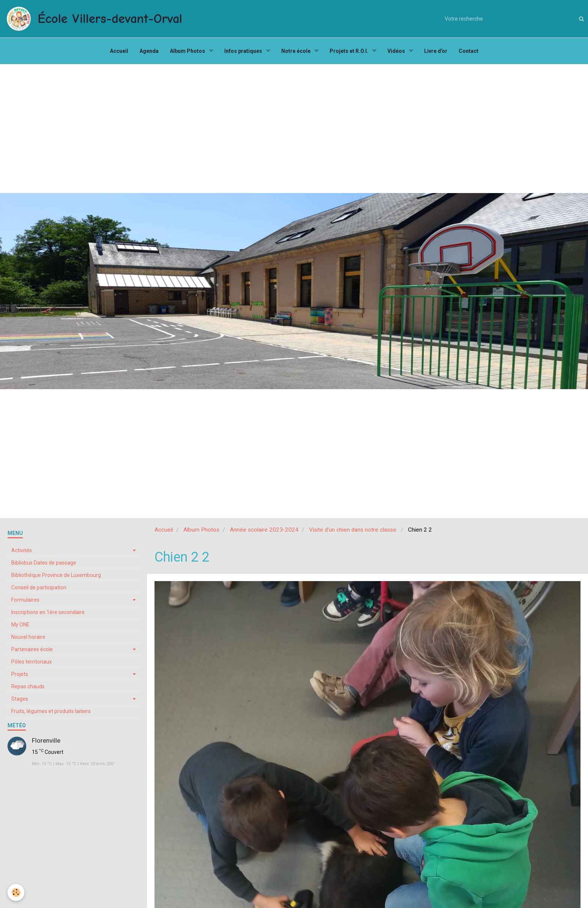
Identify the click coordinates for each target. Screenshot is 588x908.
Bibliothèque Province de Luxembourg (56, 575)
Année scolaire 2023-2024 (264, 530)
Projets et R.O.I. (349, 51)
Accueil (119, 51)
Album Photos (188, 51)
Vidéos (397, 51)
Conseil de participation (39, 587)
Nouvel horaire (28, 637)
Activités (22, 550)
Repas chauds (28, 686)
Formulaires (25, 600)
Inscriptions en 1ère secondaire (48, 612)
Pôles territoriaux (31, 662)
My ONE (20, 625)
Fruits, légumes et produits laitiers (51, 711)
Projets (20, 674)
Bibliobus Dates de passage (44, 563)
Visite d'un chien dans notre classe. (353, 530)
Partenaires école (32, 649)
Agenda (149, 51)
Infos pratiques (244, 51)
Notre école (296, 51)
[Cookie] (16, 892)
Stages (20, 699)
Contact (469, 51)
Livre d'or (436, 51)
